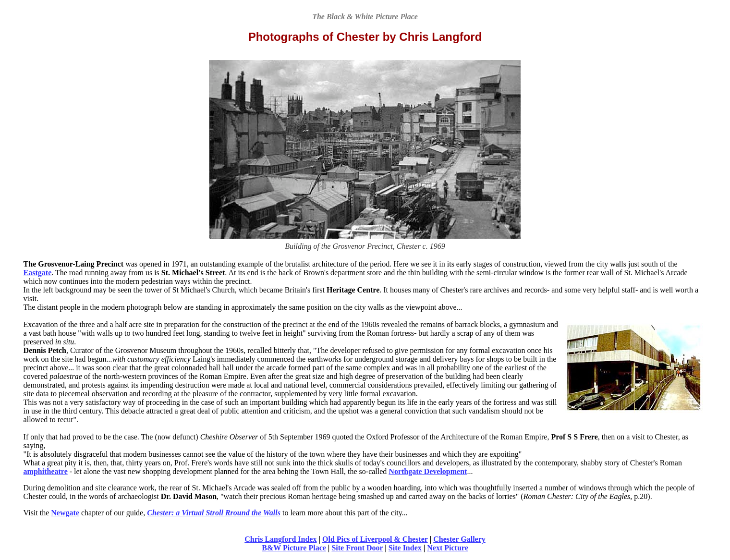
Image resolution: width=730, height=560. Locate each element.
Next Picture (447, 548)
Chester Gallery (459, 539)
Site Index (405, 548)
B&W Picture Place (294, 548)
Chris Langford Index (280, 539)
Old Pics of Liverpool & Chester (375, 539)
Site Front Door (357, 548)
